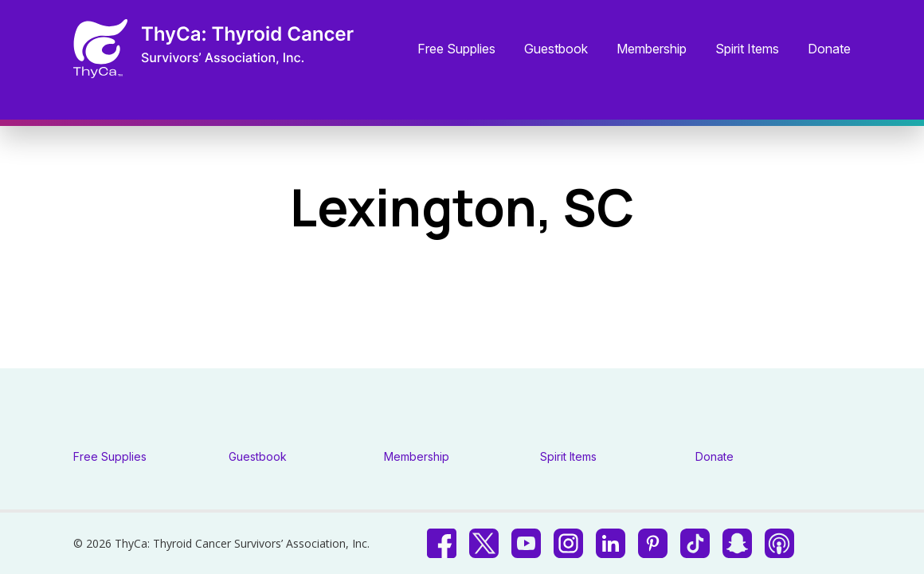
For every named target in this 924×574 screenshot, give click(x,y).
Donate (829, 49)
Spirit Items (747, 49)
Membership (652, 49)
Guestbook (556, 49)
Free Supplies (456, 49)
